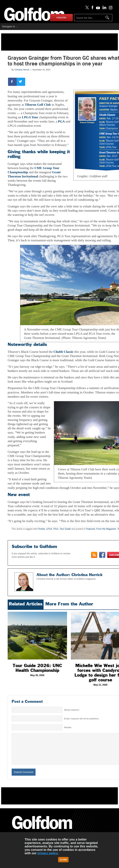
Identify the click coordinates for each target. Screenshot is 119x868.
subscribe (61, 18)
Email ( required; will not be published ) (82, 719)
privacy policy (48, 853)
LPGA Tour (30, 117)
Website (68, 727)
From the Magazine (106, 529)
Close (63, 860)
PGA (61, 121)
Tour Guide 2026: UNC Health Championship (37, 668)
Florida (41, 529)
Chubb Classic (64, 352)
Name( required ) (72, 710)
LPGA (49, 529)
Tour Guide (65, 529)
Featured (90, 529)
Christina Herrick (22, 70)
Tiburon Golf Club (38, 105)
